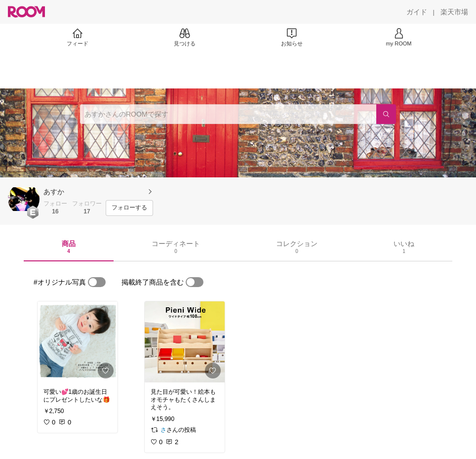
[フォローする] (129, 208)
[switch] (97, 282)
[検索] (386, 114)
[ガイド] (417, 12)
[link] (78, 342)
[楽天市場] (454, 12)
